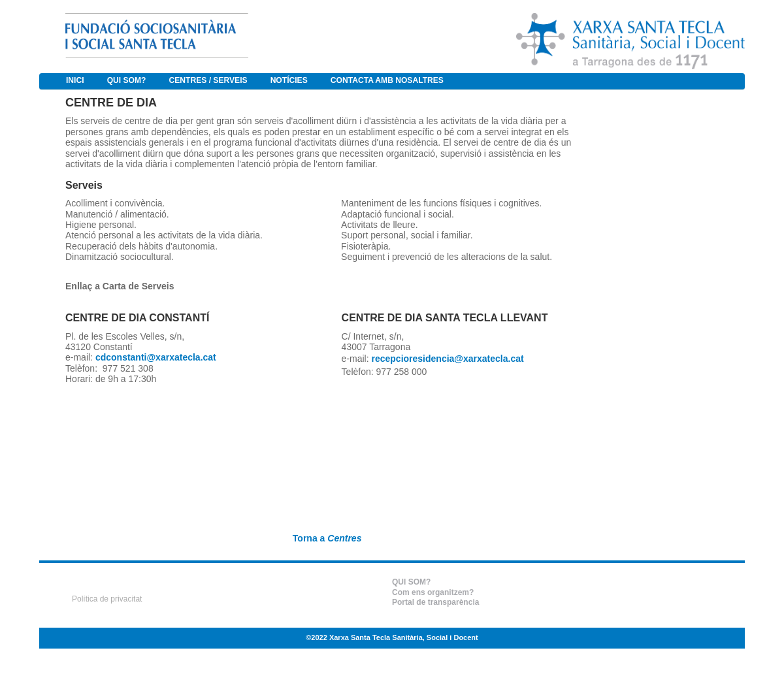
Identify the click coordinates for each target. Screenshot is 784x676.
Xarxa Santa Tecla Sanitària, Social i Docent (404, 637)
